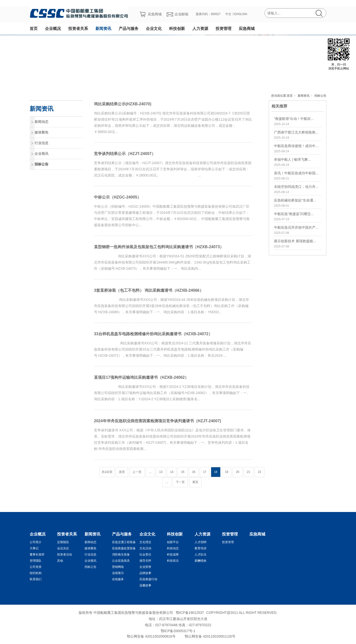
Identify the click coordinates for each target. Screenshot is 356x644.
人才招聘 (200, 542)
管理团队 (36, 561)
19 (227, 472)
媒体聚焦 (42, 132)
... (150, 472)
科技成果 (173, 555)
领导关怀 (145, 561)
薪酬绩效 (200, 561)
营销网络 (118, 567)
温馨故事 (145, 585)
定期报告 (63, 542)
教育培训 (200, 548)
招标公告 (320, 96)
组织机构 (36, 573)
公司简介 (36, 542)
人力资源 (200, 29)
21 (249, 472)
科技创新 (177, 29)
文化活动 (145, 548)
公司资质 (36, 567)
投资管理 (223, 29)
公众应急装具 (121, 561)
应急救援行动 (148, 579)
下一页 (180, 482)
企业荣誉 (145, 567)
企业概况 (53, 29)
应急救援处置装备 (124, 548)
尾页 (195, 482)
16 (194, 472)
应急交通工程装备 (124, 542)
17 (205, 472)
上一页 (137, 472)
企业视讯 (42, 154)
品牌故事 (145, 573)
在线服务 (118, 579)
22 (259, 472)
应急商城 (247, 29)
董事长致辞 (37, 555)
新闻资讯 (103, 29)
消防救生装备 (121, 555)
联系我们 (36, 579)
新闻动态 (42, 122)
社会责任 (145, 555)
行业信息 (42, 143)
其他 (60, 561)
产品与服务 (129, 29)
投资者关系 (78, 29)
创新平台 (173, 542)
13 (161, 472)
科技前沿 (173, 561)
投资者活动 (65, 555)
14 (172, 472)
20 (237, 472)
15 (183, 472)
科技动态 (173, 548)
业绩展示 (118, 573)
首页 (34, 29)
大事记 (34, 548)
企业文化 (154, 29)
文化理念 (145, 542)
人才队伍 (200, 555)
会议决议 (63, 548)
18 (216, 472)
